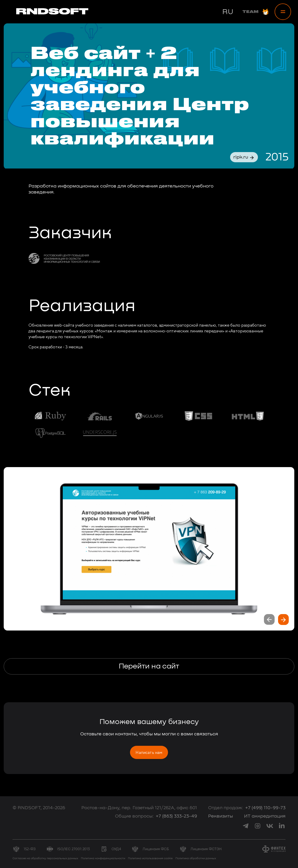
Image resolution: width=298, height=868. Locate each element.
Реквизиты (220, 816)
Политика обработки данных (196, 859)
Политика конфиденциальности (103, 859)
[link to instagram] (258, 826)
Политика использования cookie (150, 859)
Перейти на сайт (149, 666)
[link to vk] (270, 826)
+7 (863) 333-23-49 (176, 816)
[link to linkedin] (282, 826)
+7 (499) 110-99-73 (265, 808)
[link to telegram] (246, 826)
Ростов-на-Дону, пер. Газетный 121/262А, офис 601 (139, 808)
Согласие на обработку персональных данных (45, 859)
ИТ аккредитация (265, 816)
